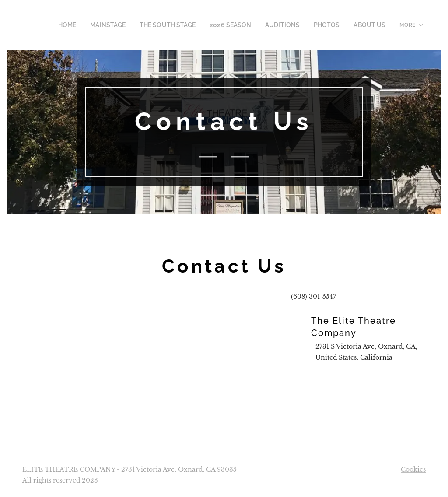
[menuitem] (92, 25)
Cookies (413, 469)
